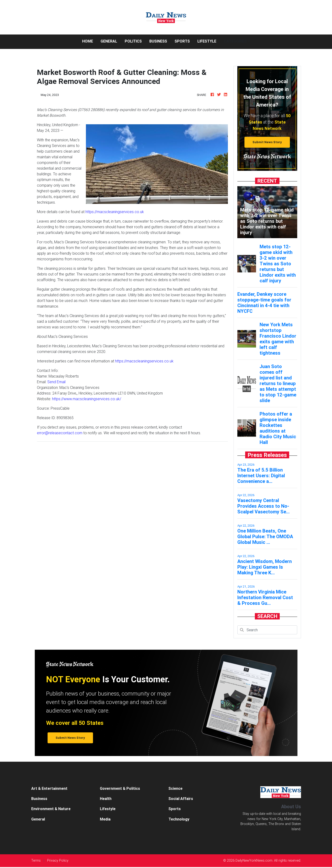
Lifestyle (207, 41)
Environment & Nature (51, 809)
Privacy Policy (58, 860)
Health (106, 799)
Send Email (56, 382)
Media (105, 819)
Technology (179, 819)
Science (175, 788)
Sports (182, 41)
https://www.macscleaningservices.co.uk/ (87, 399)
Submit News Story (267, 142)
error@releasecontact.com (60, 433)
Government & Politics (120, 788)
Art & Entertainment (49, 788)
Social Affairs (181, 799)
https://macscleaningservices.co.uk (115, 212)
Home (89, 41)
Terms (36, 860)
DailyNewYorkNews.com (254, 860)
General (109, 41)
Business (158, 41)
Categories (235, 41)
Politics (133, 41)
